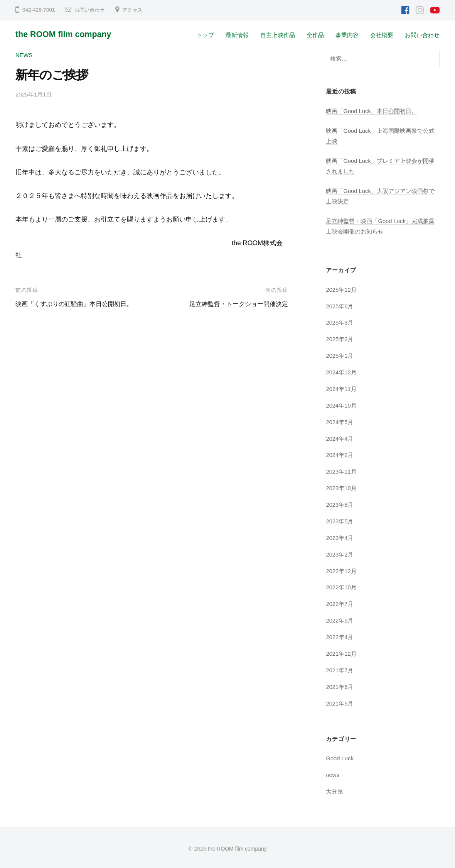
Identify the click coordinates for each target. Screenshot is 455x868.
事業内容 (347, 35)
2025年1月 (340, 356)
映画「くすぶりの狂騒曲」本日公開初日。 (78, 304)
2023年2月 (340, 554)
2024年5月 (340, 422)
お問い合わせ (91, 10)
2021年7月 (340, 669)
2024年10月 (341, 405)
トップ (205, 35)
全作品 (315, 35)
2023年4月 (340, 537)
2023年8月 (340, 504)
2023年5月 (340, 521)
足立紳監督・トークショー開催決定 (236, 304)
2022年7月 (340, 603)
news (24, 55)
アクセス (135, 10)
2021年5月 (340, 703)
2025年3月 (340, 322)
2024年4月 (340, 438)
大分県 (335, 791)
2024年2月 (340, 455)
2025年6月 (340, 306)
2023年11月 (341, 471)
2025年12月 (341, 289)
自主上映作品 (278, 35)
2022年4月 (340, 637)
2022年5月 (340, 620)
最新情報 (237, 35)
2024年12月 (341, 372)
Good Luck (340, 758)
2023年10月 (341, 488)
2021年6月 (340, 686)
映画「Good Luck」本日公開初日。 (372, 111)
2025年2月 (340, 339)
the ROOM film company (66, 34)
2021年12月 (341, 653)
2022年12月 (341, 570)
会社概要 (382, 35)
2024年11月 (341, 388)
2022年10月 (341, 587)
